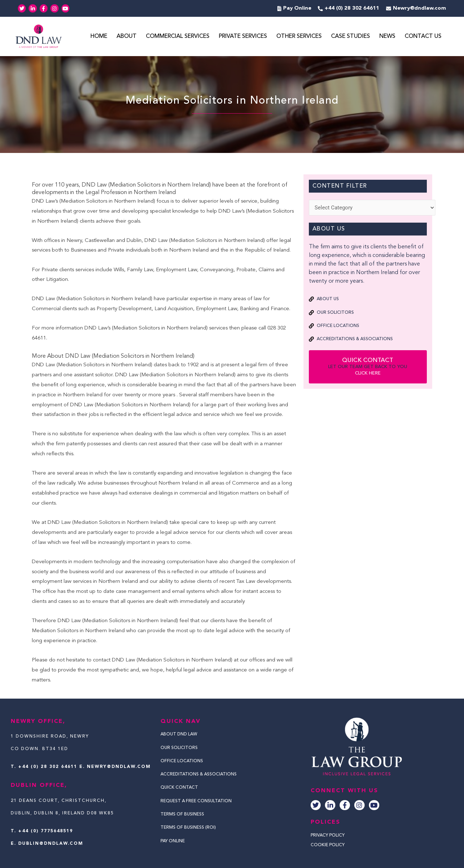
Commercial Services (178, 37)
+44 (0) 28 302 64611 (48, 767)
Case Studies (351, 37)
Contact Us (423, 37)
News (387, 37)
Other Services (299, 37)
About (127, 37)
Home (99, 37)
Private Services (243, 37)
